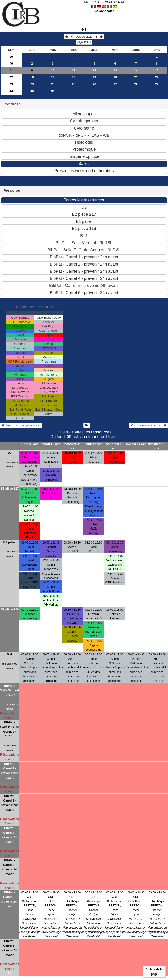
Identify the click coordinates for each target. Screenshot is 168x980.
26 (94, 84)
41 (11, 70)
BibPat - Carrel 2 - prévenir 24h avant (10, 803)
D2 (10, 453)
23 (32, 84)
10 (53, 70)
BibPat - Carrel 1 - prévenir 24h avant (10, 771)
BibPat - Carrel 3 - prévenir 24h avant (10, 835)
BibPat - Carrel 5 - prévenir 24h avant (10, 899)
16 (32, 77)
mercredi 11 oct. (72, 446)
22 (157, 77)
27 (115, 84)
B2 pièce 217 (10, 489)
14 (136, 70)
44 (11, 91)
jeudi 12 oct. (93, 444)
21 (136, 77)
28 (136, 84)
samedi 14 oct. (136, 444)
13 (115, 70)
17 (53, 77)
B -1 (10, 654)
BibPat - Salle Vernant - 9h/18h (10, 690)
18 (74, 77)
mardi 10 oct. (51, 444)
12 (94, 70)
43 (11, 84)
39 (11, 57)
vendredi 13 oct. (115, 446)
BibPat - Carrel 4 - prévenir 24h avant (10, 867)
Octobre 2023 (84, 37)
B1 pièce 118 (10, 609)
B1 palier (10, 542)
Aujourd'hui (84, 42)
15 (157, 70)
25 (74, 84)
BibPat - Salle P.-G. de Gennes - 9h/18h (10, 729)
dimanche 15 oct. (157, 446)
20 (115, 77)
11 (74, 70)
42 (11, 77)
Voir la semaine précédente (21, 425)
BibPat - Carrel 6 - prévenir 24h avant (10, 948)
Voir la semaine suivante (148, 425)
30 (32, 91)
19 (94, 77)
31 (53, 91)
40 (11, 64)
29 (157, 84)
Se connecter (104, 11)
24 (53, 84)
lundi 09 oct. (30, 444)
